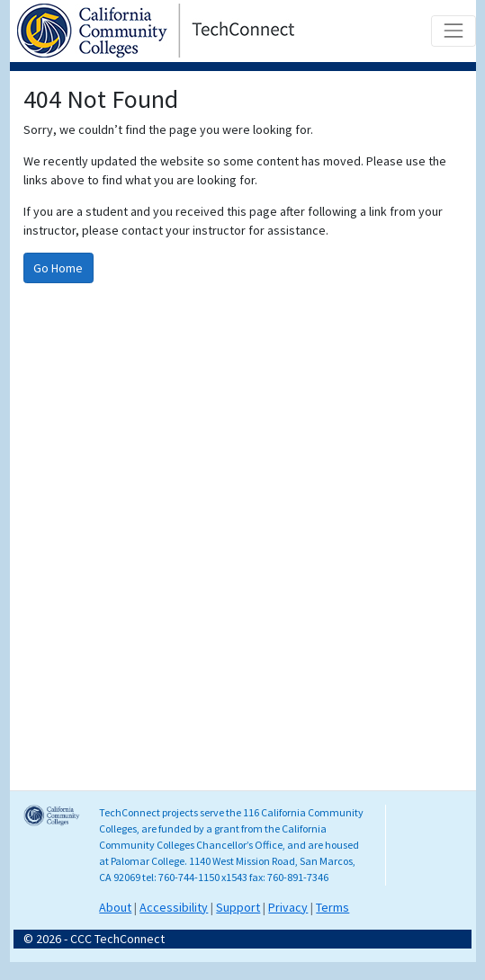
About (115, 907)
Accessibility (174, 907)
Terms (332, 907)
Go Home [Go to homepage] (58, 268)
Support (238, 907)
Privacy (288, 907)
